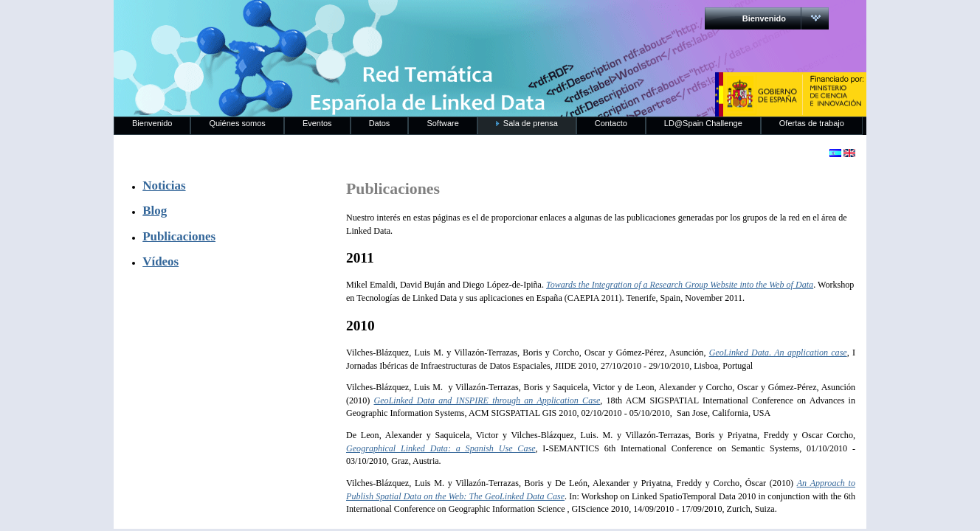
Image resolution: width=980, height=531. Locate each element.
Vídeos (161, 261)
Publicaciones (179, 236)
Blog (155, 211)
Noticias (164, 185)
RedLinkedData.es (268, 22)
